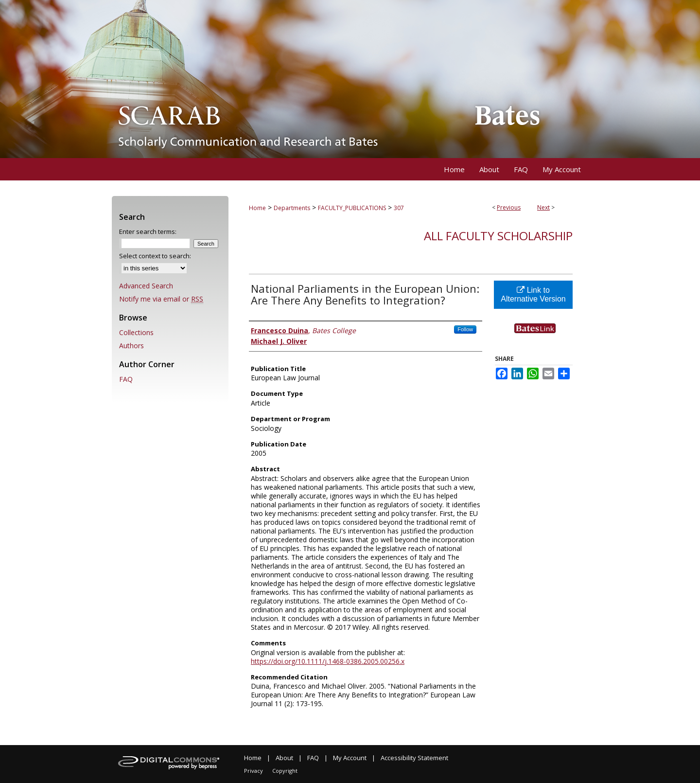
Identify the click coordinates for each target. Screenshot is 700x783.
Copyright (285, 771)
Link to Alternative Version (533, 294)
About (284, 758)
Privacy (254, 771)
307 (399, 208)
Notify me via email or (161, 299)
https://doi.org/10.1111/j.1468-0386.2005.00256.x (328, 661)
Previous (509, 207)
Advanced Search (146, 286)
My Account (350, 758)
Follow (465, 329)
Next (543, 207)
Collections (136, 332)
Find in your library (543, 337)
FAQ (126, 379)
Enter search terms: (148, 231)
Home (257, 208)
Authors (131, 346)
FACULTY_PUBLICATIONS (352, 208)
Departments (292, 208)
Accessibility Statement (414, 758)
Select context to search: (155, 256)
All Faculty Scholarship (498, 236)
